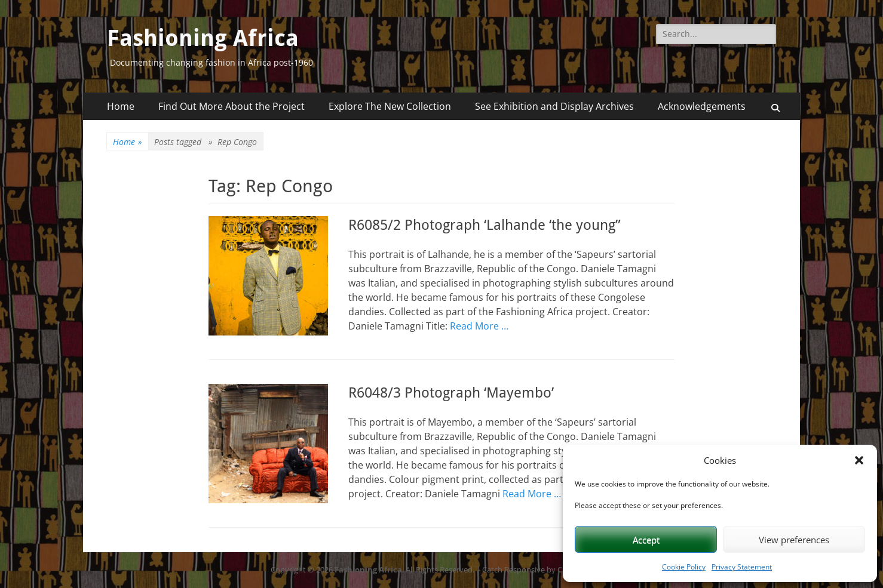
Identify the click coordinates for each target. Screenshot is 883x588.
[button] (859, 460)
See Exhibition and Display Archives (554, 106)
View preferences (794, 540)
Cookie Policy (684, 567)
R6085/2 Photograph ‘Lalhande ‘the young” (485, 225)
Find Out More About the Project (232, 106)
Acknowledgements (702, 106)
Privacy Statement (742, 567)
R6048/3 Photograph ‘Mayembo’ (451, 393)
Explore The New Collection (390, 106)
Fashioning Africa (203, 38)
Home (121, 106)
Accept (646, 540)
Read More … (479, 326)
